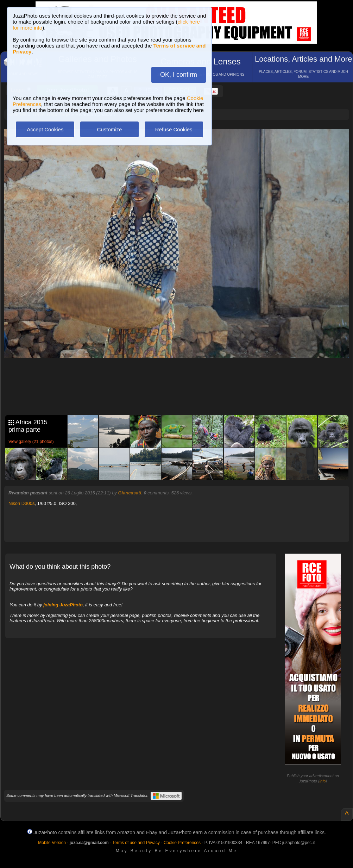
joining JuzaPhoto (63, 605)
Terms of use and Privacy (136, 843)
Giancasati (130, 493)
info (323, 781)
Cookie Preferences (182, 843)
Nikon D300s (21, 503)
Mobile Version (52, 843)
